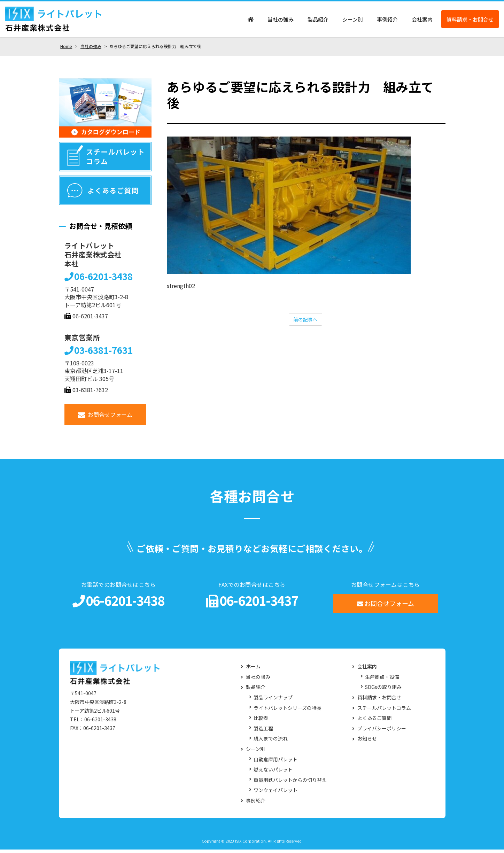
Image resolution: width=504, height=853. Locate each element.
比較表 (261, 722)
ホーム (253, 670)
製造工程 (263, 732)
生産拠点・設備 (382, 680)
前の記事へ (305, 323)
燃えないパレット (273, 773)
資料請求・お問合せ (470, 21)
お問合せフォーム (105, 418)
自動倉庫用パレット (276, 763)
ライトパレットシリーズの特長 (288, 711)
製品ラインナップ (273, 701)
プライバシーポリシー (382, 732)
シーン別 (353, 21)
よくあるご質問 (374, 722)
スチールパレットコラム (384, 711)
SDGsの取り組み (383, 691)
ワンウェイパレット (276, 794)
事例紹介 (387, 21)
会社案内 (422, 21)
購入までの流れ (271, 742)
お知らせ (367, 742)
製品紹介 (318, 21)
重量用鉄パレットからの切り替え (290, 784)
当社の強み (281, 21)
